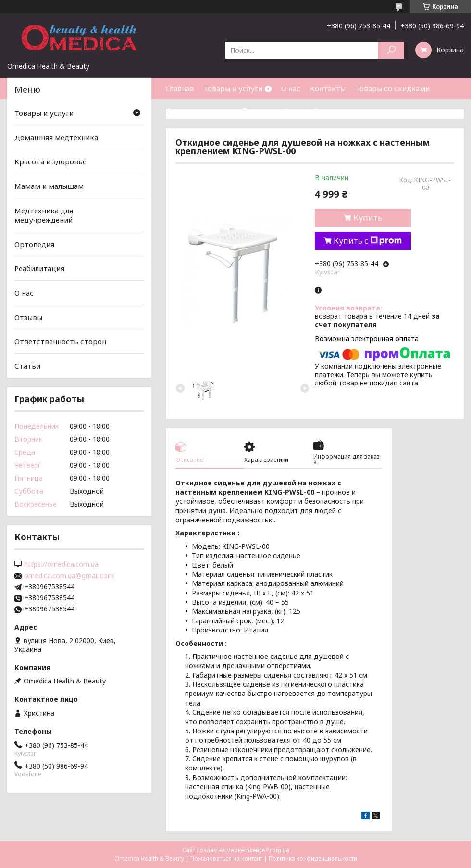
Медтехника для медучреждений (44, 215)
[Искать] (391, 50)
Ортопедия (34, 244)
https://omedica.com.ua (61, 564)
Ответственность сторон (60, 341)
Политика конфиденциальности (313, 859)
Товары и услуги (233, 88)
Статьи (326, 110)
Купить (368, 218)
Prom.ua (278, 850)
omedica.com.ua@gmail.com (69, 576)
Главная (180, 88)
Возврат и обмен (273, 110)
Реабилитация (39, 268)
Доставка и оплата (199, 110)
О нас (291, 88)
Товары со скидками (392, 88)
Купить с (368, 241)
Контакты (328, 88)
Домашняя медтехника (56, 137)
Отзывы (28, 317)
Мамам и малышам (49, 186)
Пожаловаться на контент (226, 859)
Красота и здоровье (50, 161)
